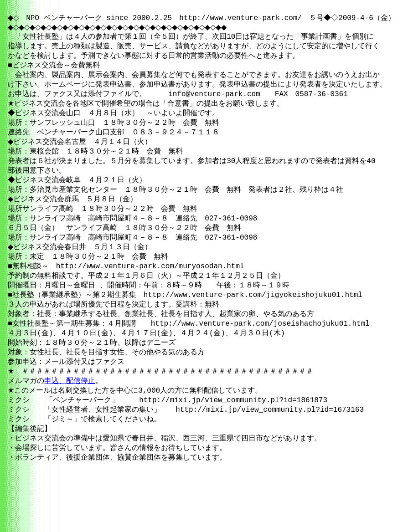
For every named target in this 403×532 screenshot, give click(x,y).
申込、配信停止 (67, 418)
